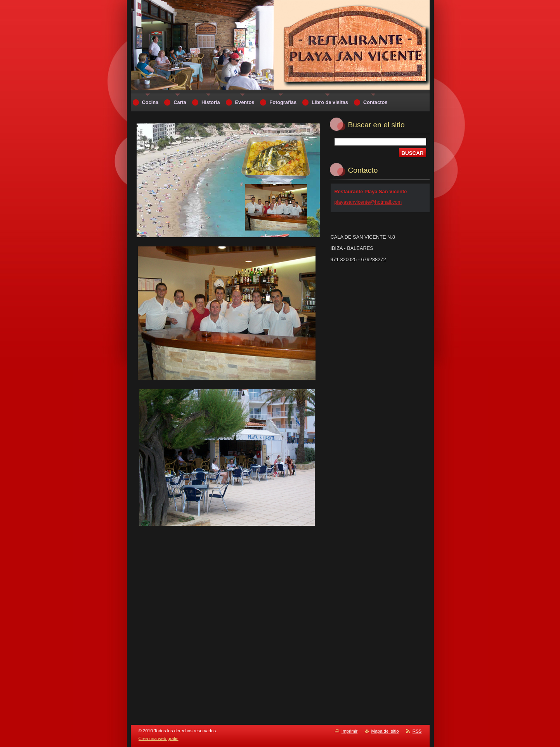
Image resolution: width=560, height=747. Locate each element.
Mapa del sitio (385, 731)
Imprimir (350, 731)
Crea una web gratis (159, 738)
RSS (417, 731)
